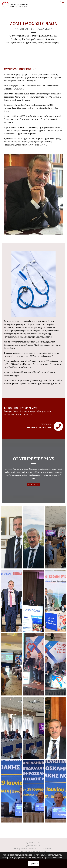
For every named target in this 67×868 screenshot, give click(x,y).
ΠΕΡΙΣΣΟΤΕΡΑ (33, 485)
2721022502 (34, 843)
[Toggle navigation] (63, 3)
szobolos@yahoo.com (35, 852)
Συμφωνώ (33, 864)
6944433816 (34, 846)
